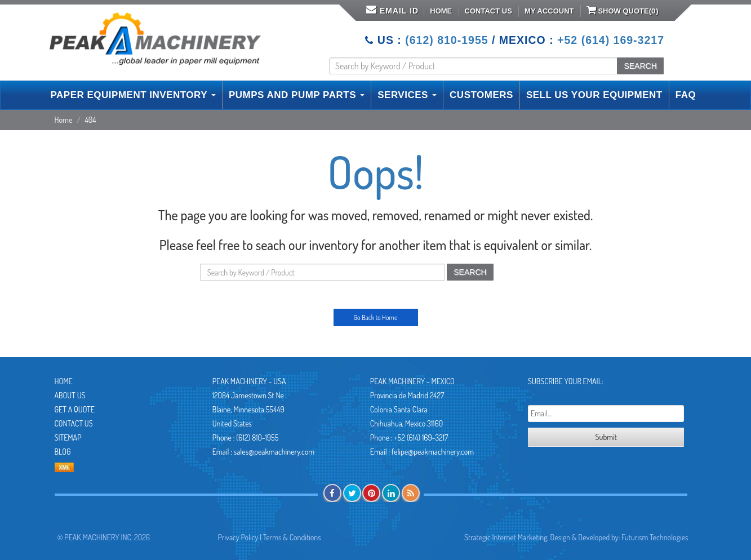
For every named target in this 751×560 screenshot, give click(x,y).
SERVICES (407, 95)
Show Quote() (623, 10)
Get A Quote (75, 409)
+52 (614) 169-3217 (611, 40)
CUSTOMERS (481, 95)
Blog (63, 452)
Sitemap (68, 437)
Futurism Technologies (655, 537)
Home (441, 11)
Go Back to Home (376, 317)
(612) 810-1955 (446, 40)
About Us (70, 395)
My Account (549, 11)
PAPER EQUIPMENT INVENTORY (133, 95)
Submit (606, 437)
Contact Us (488, 11)
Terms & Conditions (292, 537)
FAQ (686, 95)
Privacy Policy (238, 537)
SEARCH (640, 66)
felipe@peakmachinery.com (433, 452)
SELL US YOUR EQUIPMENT (594, 95)
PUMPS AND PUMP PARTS (297, 95)
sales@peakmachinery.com (274, 452)
